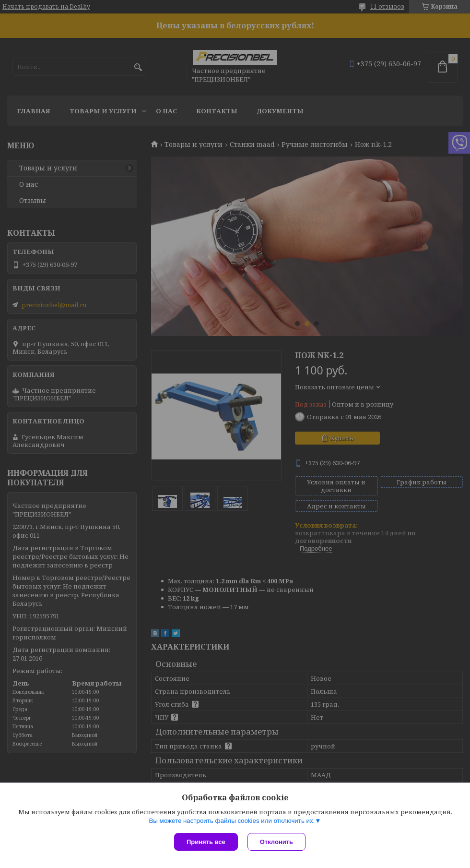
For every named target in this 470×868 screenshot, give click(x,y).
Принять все (206, 842)
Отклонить (276, 842)
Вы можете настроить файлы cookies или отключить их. (232, 821)
